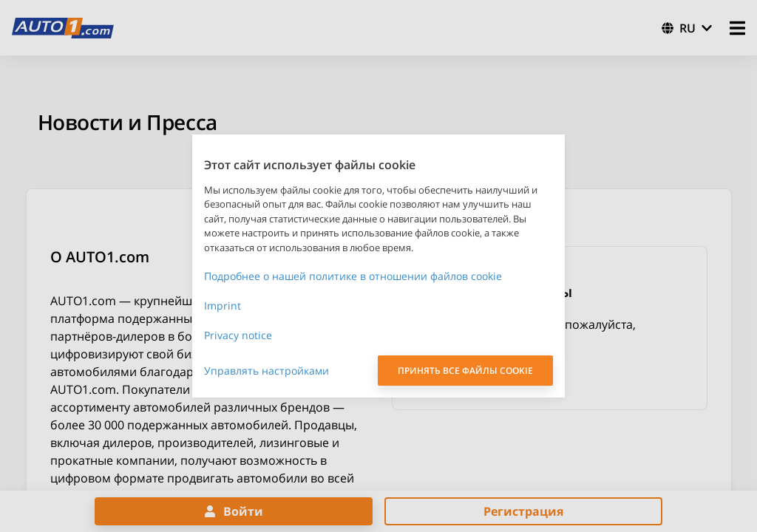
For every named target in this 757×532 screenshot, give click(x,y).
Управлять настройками (267, 371)
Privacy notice (238, 335)
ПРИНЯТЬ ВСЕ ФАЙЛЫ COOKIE (465, 371)
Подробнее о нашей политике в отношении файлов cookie (353, 276)
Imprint (223, 306)
